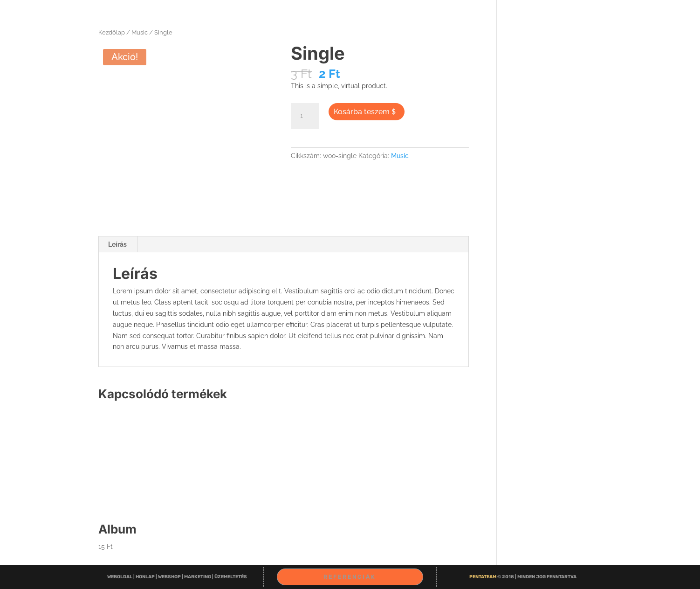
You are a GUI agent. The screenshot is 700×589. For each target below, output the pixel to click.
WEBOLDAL (120, 577)
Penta (483, 577)
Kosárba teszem (362, 112)
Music (140, 32)
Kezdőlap (112, 32)
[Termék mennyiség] (305, 116)
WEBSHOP (170, 577)
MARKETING (198, 577)
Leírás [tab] (117, 244)
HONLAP (146, 577)
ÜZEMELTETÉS (231, 577)
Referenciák (350, 577)
